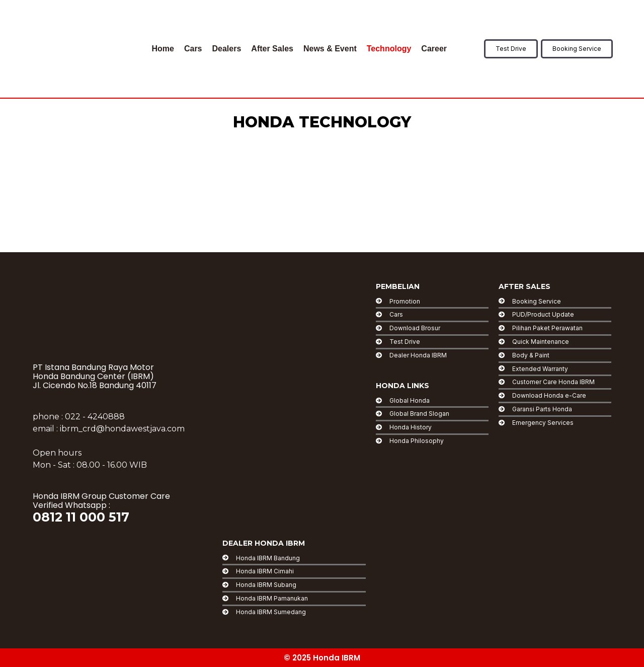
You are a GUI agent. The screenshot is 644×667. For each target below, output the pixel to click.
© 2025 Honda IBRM (322, 658)
